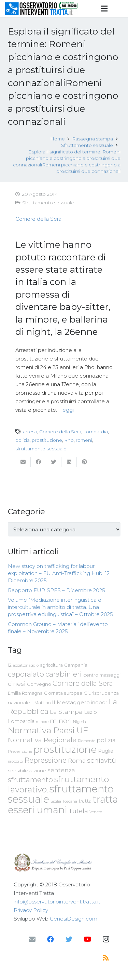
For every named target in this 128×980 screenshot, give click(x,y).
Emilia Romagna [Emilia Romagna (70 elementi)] (25, 693)
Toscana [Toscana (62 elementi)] (70, 801)
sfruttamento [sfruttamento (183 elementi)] (30, 780)
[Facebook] (51, 939)
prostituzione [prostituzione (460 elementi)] (65, 749)
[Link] (42, 9)
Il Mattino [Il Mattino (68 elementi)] (41, 703)
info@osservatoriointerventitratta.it (57, 902)
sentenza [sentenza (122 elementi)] (61, 770)
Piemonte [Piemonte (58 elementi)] (87, 741)
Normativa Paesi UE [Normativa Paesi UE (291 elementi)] (48, 730)
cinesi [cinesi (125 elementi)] (17, 684)
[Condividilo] (38, 462)
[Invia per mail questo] (23, 462)
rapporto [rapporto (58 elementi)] (15, 761)
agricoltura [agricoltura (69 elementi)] (51, 665)
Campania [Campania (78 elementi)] (76, 665)
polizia (23, 440)
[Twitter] (69, 939)
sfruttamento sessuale (41, 449)
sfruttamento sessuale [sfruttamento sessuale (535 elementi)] (61, 794)
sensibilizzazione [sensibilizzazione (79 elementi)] (27, 771)
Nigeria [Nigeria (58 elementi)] (80, 722)
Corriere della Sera (38, 219)
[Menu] (104, 9)
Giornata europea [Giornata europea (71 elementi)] (63, 693)
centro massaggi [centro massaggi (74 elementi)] (102, 675)
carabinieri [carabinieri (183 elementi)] (64, 674)
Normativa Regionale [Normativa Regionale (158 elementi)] (42, 740)
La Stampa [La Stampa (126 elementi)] (66, 712)
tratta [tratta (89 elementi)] (85, 801)
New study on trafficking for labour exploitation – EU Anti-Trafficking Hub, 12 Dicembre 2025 (59, 573)
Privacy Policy (31, 910)
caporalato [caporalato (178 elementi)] (26, 674)
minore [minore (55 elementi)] (42, 722)
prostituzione (47, 440)
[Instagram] (106, 939)
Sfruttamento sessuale (48, 203)
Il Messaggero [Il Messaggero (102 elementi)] (71, 702)
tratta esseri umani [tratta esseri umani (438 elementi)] (63, 805)
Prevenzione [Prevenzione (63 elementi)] (20, 751)
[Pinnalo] (84, 462)
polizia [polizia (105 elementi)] (106, 740)
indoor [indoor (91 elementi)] (99, 703)
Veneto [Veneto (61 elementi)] (96, 812)
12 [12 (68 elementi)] (10, 665)
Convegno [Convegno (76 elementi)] (39, 684)
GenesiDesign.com (74, 919)
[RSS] (106, 958)
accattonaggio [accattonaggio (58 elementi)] (26, 665)
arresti (30, 432)
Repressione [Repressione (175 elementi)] (45, 760)
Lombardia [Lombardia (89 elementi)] (21, 721)
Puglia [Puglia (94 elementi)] (106, 751)
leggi (68, 410)
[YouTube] (87, 939)
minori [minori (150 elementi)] (61, 721)
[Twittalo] (54, 462)
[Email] (32, 939)
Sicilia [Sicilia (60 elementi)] (56, 801)
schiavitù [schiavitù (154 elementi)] (102, 760)
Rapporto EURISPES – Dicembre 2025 (56, 590)
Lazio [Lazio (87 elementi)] (90, 712)
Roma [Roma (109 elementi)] (77, 761)
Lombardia (96, 432)
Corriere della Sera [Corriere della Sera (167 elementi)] (83, 683)
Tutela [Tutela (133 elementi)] (78, 811)
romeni (84, 440)
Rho (69, 440)
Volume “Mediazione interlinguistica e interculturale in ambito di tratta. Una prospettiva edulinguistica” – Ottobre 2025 (60, 607)
